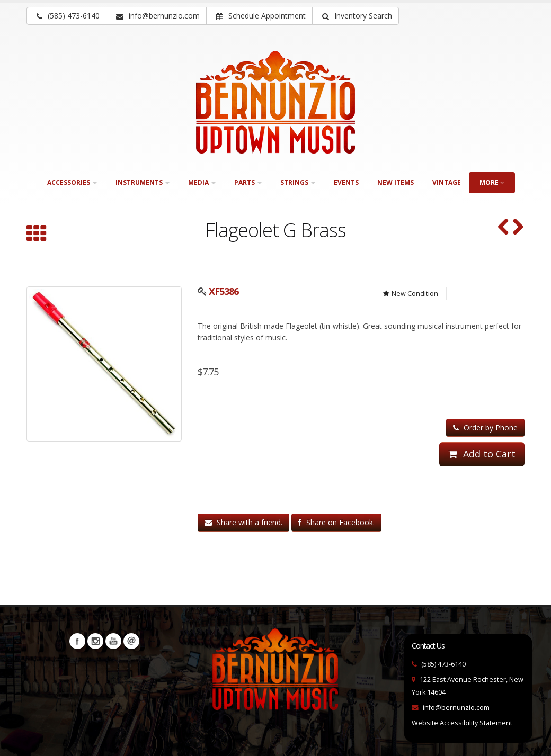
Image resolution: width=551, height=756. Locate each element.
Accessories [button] (72, 182)
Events (346, 182)
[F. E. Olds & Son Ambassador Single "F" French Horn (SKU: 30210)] (504, 228)
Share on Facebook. (336, 522)
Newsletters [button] (131, 641)
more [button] (492, 182)
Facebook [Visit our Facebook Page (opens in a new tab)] (77, 641)
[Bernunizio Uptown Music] (275, 102)
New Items (396, 182)
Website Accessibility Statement (462, 723)
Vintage (447, 182)
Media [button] (202, 182)
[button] (356, 16)
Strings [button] (298, 182)
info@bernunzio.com (456, 708)
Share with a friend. (243, 522)
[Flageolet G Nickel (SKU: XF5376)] (518, 228)
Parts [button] (248, 182)
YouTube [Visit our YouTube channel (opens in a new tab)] (113, 641)
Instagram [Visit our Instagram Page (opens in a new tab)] (95, 641)
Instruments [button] (143, 182)
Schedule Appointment (261, 16)
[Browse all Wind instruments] (37, 235)
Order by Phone (485, 427)
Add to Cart (482, 454)
